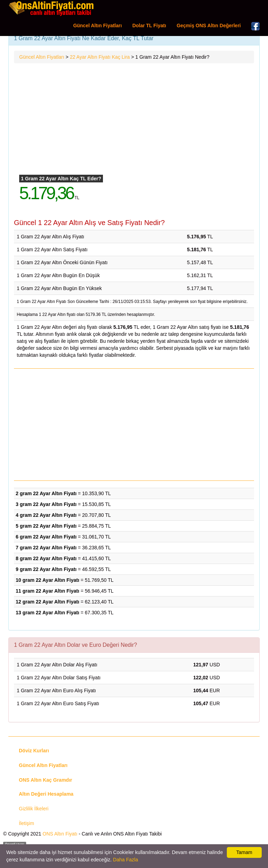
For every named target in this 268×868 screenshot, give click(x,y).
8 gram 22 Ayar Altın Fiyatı (46, 558)
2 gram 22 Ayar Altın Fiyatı (46, 493)
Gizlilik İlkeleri (34, 809)
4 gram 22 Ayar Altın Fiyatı (46, 515)
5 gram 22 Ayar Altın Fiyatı (46, 526)
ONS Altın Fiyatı (60, 834)
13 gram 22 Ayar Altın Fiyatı (47, 613)
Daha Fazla (126, 860)
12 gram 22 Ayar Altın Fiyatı (47, 602)
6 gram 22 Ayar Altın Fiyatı (46, 537)
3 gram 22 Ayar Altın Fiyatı (46, 504)
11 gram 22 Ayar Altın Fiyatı (47, 591)
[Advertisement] (134, 119)
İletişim (27, 823)
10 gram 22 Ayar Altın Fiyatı (47, 580)
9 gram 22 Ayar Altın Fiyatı (46, 569)
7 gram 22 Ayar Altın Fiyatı (46, 548)
